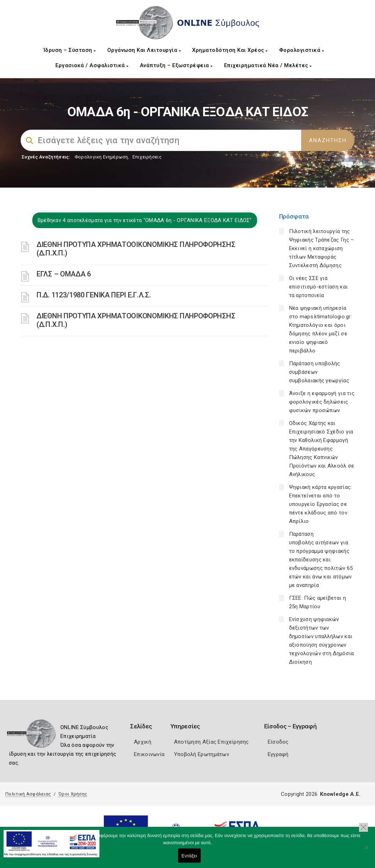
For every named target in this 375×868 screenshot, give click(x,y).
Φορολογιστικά (302, 50)
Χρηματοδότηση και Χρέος (230, 50)
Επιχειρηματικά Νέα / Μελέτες (268, 65)
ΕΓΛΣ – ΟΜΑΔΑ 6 (64, 274)
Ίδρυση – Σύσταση (70, 50)
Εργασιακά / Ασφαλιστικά (92, 65)
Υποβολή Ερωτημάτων (202, 754)
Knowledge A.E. (340, 794)
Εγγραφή (278, 754)
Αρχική (143, 742)
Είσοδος (278, 742)
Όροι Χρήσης (73, 794)
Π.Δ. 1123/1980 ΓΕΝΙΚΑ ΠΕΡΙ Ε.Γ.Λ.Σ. (94, 295)
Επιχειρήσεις (147, 157)
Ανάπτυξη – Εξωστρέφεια (176, 65)
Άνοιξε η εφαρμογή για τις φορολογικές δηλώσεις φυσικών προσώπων (322, 402)
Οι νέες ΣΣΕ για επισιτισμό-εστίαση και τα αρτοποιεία (319, 287)
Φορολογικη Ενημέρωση (101, 157)
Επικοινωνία (149, 754)
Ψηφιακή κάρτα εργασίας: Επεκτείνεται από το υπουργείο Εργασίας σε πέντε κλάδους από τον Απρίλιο (320, 504)
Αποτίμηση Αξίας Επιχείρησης (211, 742)
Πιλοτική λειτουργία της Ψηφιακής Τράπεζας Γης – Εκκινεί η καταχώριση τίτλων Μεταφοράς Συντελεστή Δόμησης (322, 248)
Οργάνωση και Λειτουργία (144, 50)
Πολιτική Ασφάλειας (28, 794)
